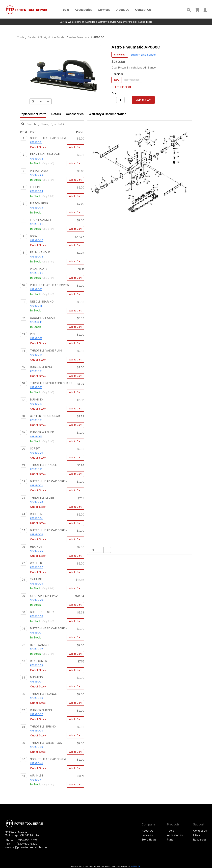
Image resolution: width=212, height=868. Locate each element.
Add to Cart (143, 100)
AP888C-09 (37, 273)
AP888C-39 (36, 747)
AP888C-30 (36, 616)
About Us (123, 10)
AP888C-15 (36, 371)
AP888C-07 (36, 240)
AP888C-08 (37, 257)
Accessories (84, 10)
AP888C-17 (36, 404)
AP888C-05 (36, 208)
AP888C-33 (36, 665)
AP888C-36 (36, 698)
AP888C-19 (36, 437)
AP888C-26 (36, 551)
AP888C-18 (36, 420)
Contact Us (143, 10)
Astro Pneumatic (79, 37)
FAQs (196, 835)
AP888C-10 (36, 289)
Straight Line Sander (53, 37)
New (117, 80)
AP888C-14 (36, 355)
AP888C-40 (36, 763)
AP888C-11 (36, 306)
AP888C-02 (36, 159)
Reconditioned (132, 80)
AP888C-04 (36, 191)
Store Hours (149, 840)
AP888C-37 (36, 714)
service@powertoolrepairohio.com (27, 847)
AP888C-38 (36, 731)
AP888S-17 (36, 322)
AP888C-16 (36, 387)
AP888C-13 (36, 338)
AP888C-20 (36, 453)
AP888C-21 (36, 469)
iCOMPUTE (135, 866)
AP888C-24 (36, 518)
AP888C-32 (36, 649)
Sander (32, 37)
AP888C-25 (36, 535)
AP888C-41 (36, 780)
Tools (65, 10)
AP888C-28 (36, 584)
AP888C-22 (36, 486)
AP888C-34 (36, 682)
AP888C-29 (36, 600)
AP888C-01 (36, 142)
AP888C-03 (36, 175)
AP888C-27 (36, 567)
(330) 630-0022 (27, 840)
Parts (170, 840)
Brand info (120, 55)
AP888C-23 (36, 502)
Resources (200, 840)
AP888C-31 (36, 633)
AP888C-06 (37, 224)
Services (104, 10)
